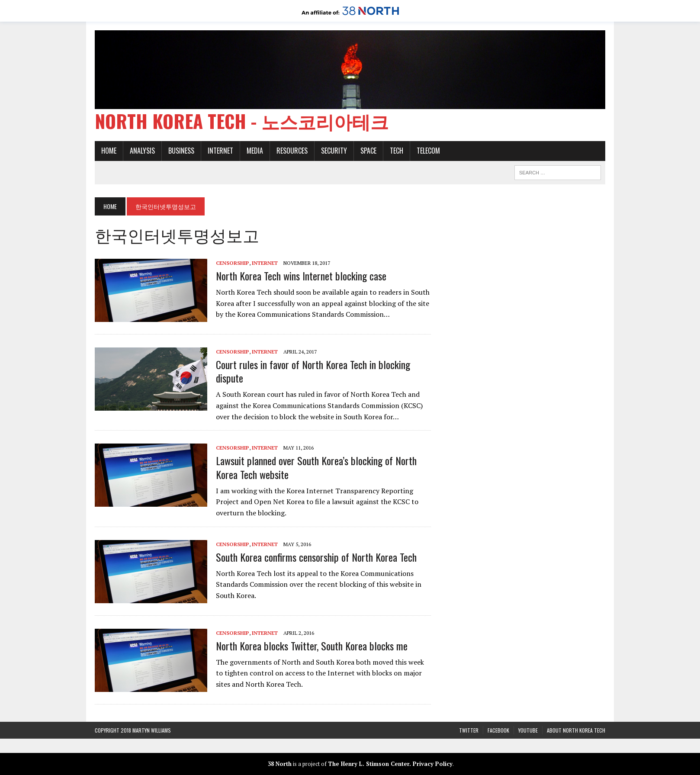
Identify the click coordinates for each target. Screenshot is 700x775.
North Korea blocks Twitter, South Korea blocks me (312, 646)
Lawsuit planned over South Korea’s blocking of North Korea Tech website (316, 467)
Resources (292, 151)
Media (255, 151)
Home (109, 151)
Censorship (233, 263)
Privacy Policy (433, 764)
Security (334, 151)
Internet (220, 151)
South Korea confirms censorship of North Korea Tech (316, 557)
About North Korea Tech (576, 730)
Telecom (428, 151)
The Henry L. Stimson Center (369, 764)
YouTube (528, 730)
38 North (280, 764)
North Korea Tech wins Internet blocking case (301, 276)
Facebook (498, 730)
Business (181, 151)
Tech (397, 151)
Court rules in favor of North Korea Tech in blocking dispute (313, 371)
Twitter (469, 730)
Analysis (142, 151)
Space (368, 151)
